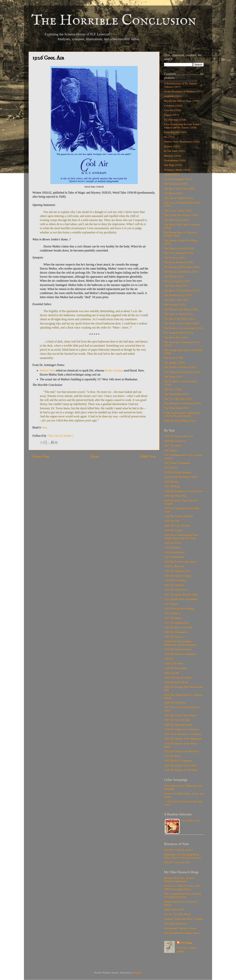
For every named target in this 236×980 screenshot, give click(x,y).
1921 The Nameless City (177, 571)
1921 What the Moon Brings (179, 609)
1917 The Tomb (172, 446)
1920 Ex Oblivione (174, 566)
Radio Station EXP (174, 910)
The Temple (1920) (174, 363)
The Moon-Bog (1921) (176, 286)
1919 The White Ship (175, 496)
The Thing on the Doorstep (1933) (182, 372)
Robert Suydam (114, 370)
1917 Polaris (171, 468)
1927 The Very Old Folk (177, 720)
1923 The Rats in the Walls (178, 627)
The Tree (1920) (173, 389)
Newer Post (41, 456)
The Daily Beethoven (175, 924)
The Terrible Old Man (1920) (180, 367)
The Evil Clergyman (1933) (179, 253)
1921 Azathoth (172, 613)
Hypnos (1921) (172, 146)
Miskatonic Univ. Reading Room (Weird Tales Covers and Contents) (183, 856)
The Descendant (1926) (177, 220)
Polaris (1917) (172, 174)
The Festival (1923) (175, 258)
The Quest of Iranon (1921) (179, 314)
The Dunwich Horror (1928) (179, 248)
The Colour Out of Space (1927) (181, 215)
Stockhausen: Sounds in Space (180, 928)
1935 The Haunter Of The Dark (181, 770)
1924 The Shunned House (178, 649)
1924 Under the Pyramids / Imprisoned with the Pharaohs (180, 643)
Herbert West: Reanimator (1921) (182, 142)
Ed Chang (186, 943)
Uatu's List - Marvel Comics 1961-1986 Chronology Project (183, 887)
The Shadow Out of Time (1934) (181, 323)
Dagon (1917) (171, 115)
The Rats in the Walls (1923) (179, 319)
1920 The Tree (172, 521)
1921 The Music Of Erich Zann (181, 595)
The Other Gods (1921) (177, 300)
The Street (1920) (173, 358)
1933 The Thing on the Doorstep (181, 751)
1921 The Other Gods (176, 590)
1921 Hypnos (171, 604)
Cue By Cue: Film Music (177, 914)
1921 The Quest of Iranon (178, 576)
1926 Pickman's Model (176, 682)
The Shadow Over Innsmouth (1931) (184, 328)
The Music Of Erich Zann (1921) (182, 291)
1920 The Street (173, 543)
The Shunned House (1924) (179, 333)
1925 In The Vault (174, 663)
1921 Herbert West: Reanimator (181, 599)
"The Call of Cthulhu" (60, 436)
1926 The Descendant (176, 668)
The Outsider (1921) (175, 305)
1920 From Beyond (174, 552)
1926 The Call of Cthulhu (178, 677)
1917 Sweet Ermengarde (177, 463)
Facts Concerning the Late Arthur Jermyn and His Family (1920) (182, 126)
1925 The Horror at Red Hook (180, 654)
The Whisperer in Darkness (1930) (183, 403)
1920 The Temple (173, 530)
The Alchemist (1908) (176, 184)
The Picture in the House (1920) (181, 309)
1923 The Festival (174, 637)
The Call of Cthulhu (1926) (179, 198)
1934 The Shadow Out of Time (181, 765)
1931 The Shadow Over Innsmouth (183, 739)
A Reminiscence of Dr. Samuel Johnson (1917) (181, 85)
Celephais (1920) (173, 106)
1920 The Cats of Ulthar (177, 526)
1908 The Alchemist (175, 441)
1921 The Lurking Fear (176, 623)
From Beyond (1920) (175, 132)
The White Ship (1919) (176, 408)
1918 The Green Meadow (178, 472)
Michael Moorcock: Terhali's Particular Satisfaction (179, 880)
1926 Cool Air (172, 673)
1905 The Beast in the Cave (179, 436)
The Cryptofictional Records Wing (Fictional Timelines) (182, 895)
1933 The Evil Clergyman (178, 761)
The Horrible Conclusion (114, 21)
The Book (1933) (173, 193)
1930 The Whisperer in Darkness (182, 729)
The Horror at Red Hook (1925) (181, 272)
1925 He (169, 659)
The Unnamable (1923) (176, 394)
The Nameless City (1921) (178, 295)
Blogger (137, 973)
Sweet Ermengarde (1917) (178, 179)
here (44, 427)
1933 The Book (172, 756)
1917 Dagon (171, 450)
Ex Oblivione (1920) (175, 120)
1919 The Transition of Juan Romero (184, 491)
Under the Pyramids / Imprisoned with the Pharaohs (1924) (182, 414)
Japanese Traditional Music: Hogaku (184, 919)
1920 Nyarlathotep (174, 557)
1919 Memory (172, 482)
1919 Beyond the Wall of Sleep (181, 477)
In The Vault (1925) (175, 151)
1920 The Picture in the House (180, 562)
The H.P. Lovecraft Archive (179, 850)
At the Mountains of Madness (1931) (184, 91)
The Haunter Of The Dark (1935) (182, 267)
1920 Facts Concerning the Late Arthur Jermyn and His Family (181, 537)
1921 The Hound (173, 618)
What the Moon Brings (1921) (180, 421)
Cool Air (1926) (173, 110)
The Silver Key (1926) (176, 338)
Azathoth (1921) (173, 96)
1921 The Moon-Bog (175, 580)
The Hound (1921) (174, 276)
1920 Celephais (172, 548)
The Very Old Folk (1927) (178, 399)
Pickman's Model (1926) (177, 170)
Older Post (148, 456)
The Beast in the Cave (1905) (180, 189)
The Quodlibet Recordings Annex (182, 933)
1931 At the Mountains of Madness (183, 734)
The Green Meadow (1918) (179, 262)
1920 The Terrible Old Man (179, 516)
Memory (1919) (173, 156)
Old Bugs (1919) (173, 165)
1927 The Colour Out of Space (180, 715)
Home (95, 456)
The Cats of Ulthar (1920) (178, 211)
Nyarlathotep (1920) (175, 160)
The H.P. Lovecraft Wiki (177, 862)
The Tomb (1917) (173, 377)
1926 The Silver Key (175, 703)
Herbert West (47, 370)
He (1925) (170, 137)
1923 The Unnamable (176, 632)
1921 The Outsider (174, 585)
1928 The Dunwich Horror (178, 725)
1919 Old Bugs (172, 486)
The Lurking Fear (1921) (177, 281)
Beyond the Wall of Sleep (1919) (182, 101)
